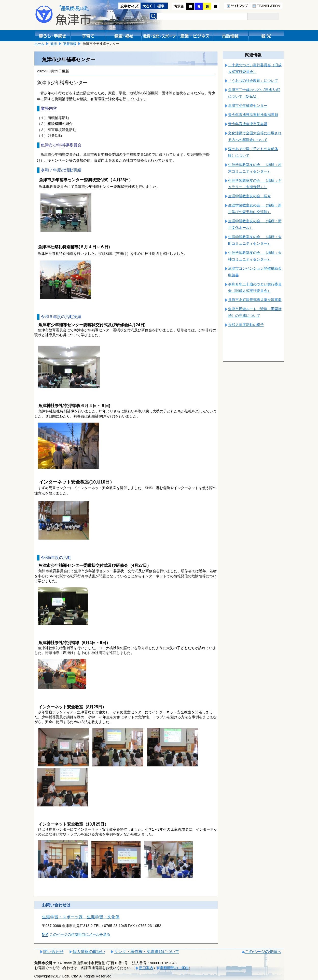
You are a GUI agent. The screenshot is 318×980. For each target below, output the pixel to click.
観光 (54, 44)
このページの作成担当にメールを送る (80, 934)
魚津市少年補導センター (248, 106)
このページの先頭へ (263, 952)
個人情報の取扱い (89, 952)
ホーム (39, 44)
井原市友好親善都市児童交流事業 (255, 300)
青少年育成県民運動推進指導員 (253, 115)
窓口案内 (146, 968)
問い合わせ (53, 952)
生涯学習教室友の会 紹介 (250, 196)
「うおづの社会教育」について (253, 81)
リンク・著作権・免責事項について (147, 952)
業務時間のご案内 (174, 968)
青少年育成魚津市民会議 (248, 124)
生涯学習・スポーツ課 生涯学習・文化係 (81, 917)
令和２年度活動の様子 (246, 325)
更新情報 (70, 44)
